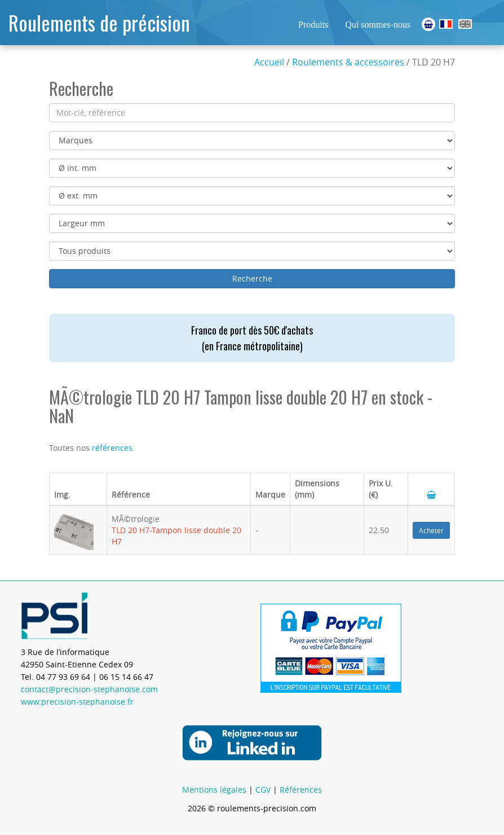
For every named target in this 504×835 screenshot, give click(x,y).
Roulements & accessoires (348, 62)
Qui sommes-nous (378, 25)
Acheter (431, 530)
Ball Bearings (465, 24)
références (112, 448)
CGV (263, 790)
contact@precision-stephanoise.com (89, 689)
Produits (313, 25)
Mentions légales (214, 790)
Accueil (269, 62)
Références (301, 790)
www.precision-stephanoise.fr (77, 702)
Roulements (446, 24)
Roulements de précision (99, 22)
